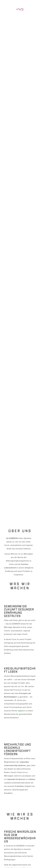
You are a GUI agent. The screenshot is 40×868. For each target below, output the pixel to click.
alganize (22, 711)
